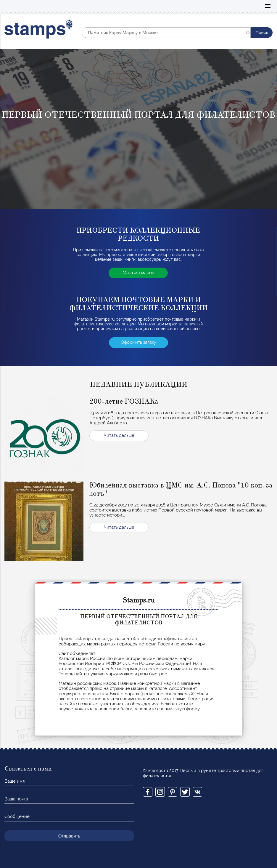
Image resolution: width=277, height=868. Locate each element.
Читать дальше (119, 435)
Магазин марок (138, 273)
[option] (138, 129)
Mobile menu (268, 6)
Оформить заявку (138, 342)
